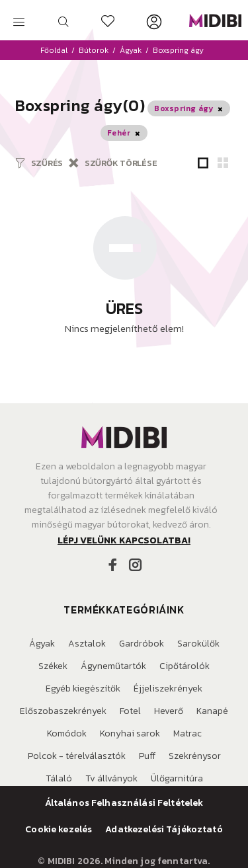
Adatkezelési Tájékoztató (164, 830)
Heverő (169, 711)
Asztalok (87, 644)
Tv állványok (111, 778)
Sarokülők (198, 644)
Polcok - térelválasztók (77, 756)
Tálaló (59, 778)
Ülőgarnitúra (177, 778)
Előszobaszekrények (63, 711)
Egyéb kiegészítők (83, 689)
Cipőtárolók (185, 666)
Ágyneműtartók (113, 666)
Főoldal (54, 50)
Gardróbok (142, 644)
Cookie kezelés (59, 830)
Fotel (130, 711)
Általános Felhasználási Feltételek (124, 803)
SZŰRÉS (47, 163)
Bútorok (94, 50)
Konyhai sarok (130, 733)
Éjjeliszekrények (168, 689)
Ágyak (131, 50)
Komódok (67, 733)
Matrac (187, 733)
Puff (147, 756)
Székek (53, 666)
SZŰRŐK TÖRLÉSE (121, 163)
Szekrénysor (195, 756)
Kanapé (212, 711)
